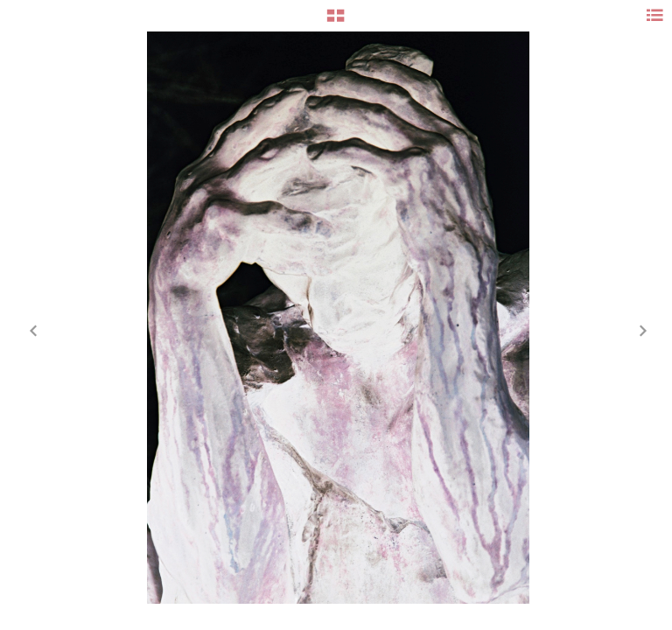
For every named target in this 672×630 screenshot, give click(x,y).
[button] (336, 22)
